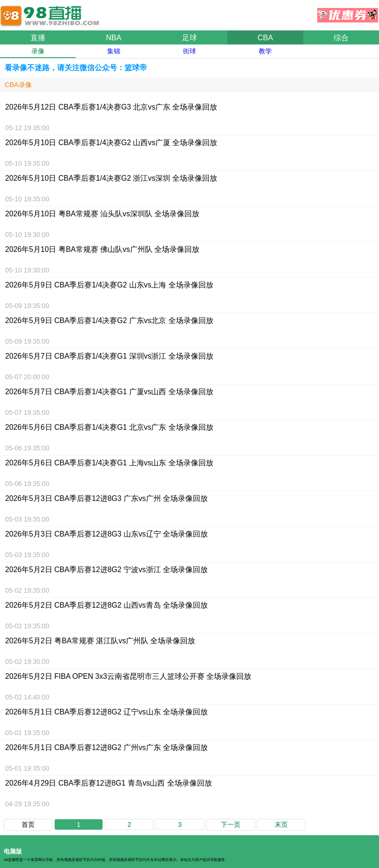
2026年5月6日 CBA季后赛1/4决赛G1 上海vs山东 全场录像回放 (109, 463)
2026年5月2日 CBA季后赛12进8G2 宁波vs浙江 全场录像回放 (106, 570)
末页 (281, 824)
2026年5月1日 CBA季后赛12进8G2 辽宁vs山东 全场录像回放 (106, 712)
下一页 (231, 824)
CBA (266, 38)
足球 (189, 38)
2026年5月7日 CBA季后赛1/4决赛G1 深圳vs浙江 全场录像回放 (109, 356)
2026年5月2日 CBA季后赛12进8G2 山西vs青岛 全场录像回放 (106, 605)
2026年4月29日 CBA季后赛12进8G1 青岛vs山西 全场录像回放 (109, 783)
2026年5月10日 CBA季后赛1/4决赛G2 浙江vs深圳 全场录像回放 (111, 178)
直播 (38, 38)
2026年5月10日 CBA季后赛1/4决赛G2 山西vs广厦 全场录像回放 (111, 143)
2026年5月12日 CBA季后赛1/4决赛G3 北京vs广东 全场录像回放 (111, 107)
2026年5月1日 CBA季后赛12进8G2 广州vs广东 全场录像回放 (106, 747)
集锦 (114, 51)
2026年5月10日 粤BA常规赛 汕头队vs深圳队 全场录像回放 (102, 214)
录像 (38, 51)
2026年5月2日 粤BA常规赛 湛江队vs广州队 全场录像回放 (100, 641)
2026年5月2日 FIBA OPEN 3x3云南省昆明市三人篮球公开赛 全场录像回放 (128, 676)
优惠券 (348, 13)
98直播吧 (51, 11)
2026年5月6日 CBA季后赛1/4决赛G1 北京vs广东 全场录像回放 (109, 427)
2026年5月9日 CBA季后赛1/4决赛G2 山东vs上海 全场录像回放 (109, 285)
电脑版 (13, 851)
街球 (189, 51)
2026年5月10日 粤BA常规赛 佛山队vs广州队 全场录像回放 (102, 249)
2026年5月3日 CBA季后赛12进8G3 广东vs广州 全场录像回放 (106, 498)
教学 (265, 51)
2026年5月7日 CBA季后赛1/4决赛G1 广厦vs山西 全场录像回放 (109, 392)
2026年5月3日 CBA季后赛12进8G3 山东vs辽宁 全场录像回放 (106, 534)
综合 (341, 38)
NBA (114, 38)
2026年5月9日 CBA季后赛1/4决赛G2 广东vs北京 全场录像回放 (109, 320)
